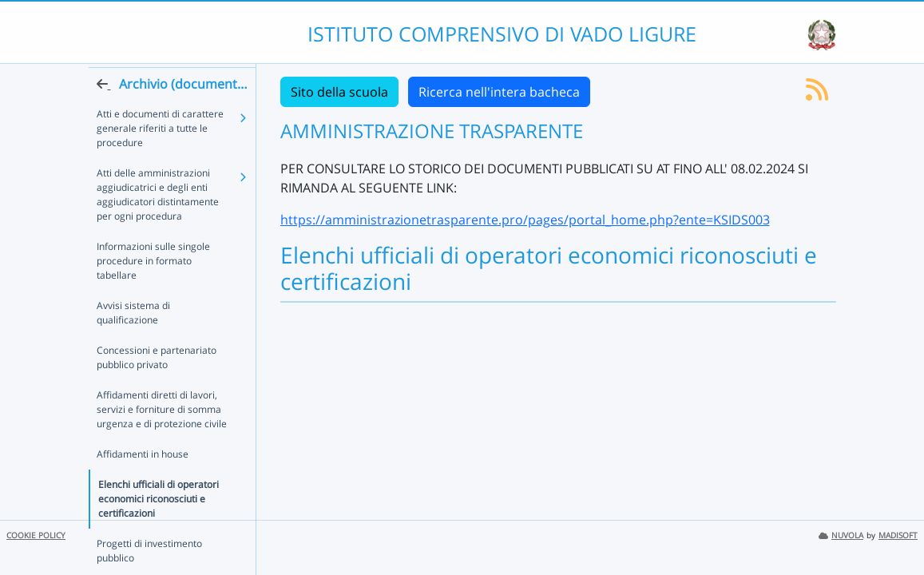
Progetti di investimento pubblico (149, 551)
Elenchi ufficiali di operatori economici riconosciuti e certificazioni (159, 499)
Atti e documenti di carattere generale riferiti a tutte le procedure (160, 157)
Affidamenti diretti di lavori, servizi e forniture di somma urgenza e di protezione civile (162, 409)
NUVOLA (841, 535)
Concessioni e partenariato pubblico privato (157, 357)
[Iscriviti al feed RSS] (817, 94)
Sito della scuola (339, 92)
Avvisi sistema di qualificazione (165, 320)
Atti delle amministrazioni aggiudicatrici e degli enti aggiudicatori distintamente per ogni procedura (158, 223)
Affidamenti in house (143, 454)
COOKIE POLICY (36, 535)
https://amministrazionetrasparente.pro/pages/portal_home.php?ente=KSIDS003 (525, 220)
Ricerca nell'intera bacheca (499, 92)
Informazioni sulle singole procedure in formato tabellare (165, 282)
